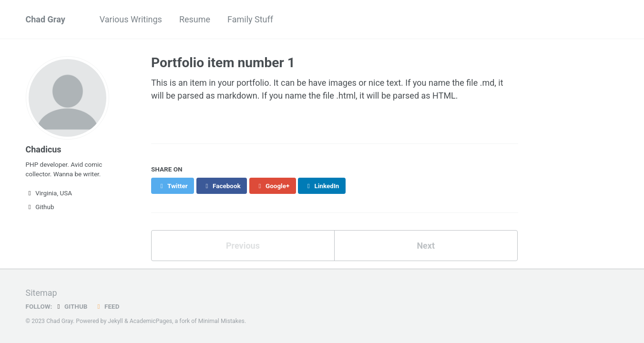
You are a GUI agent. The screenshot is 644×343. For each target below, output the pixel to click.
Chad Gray (46, 19)
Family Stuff (250, 19)
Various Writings (131, 19)
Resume (195, 19)
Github (40, 207)
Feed (107, 306)
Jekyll (115, 321)
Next (426, 246)
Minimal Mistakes (221, 321)
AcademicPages (151, 321)
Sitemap (41, 293)
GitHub (71, 306)
